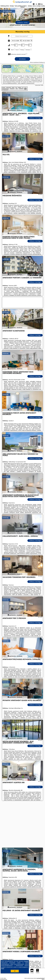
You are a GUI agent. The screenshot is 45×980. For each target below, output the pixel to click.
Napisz (43, 979)
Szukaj (23, 59)
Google (26, 961)
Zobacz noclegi (35, 118)
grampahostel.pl (22, 2)
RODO (3, 968)
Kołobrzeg (5, 95)
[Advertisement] (22, 824)
